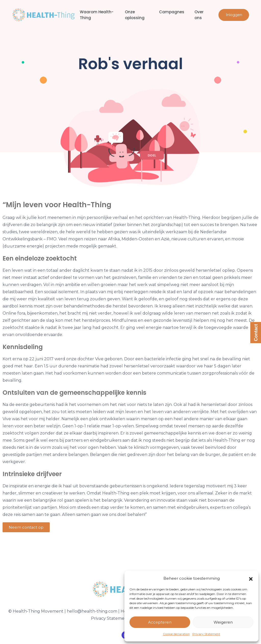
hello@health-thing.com (92, 611)
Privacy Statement (206, 634)
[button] (251, 578)
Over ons (199, 15)
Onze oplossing (135, 15)
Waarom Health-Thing (97, 15)
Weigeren (223, 622)
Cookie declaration (176, 634)
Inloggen (234, 15)
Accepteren (160, 622)
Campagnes (172, 12)
